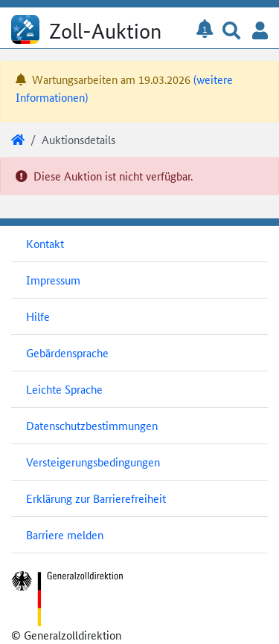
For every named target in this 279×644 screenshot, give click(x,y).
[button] (231, 32)
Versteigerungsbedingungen (93, 462)
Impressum (53, 280)
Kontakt (45, 243)
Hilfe (38, 316)
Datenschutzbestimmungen (92, 425)
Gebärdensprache (67, 352)
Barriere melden (65, 534)
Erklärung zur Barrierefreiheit (96, 498)
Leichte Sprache (64, 389)
